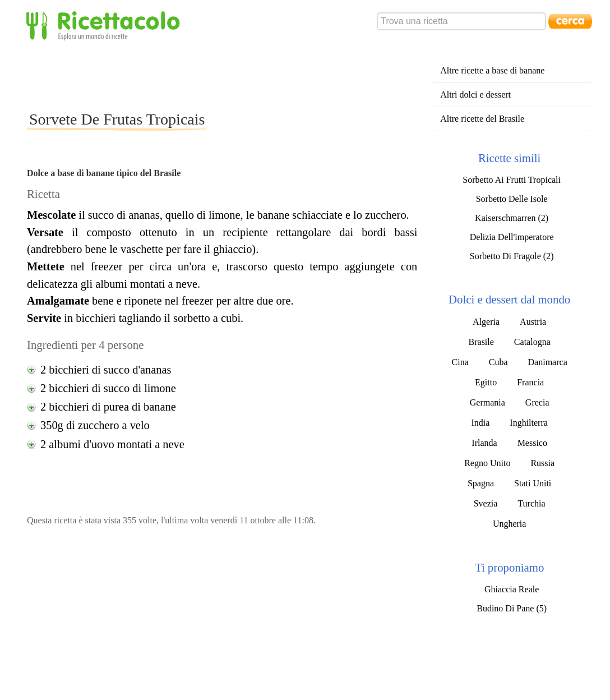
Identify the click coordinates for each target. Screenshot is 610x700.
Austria (533, 322)
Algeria (486, 322)
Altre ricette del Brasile (482, 119)
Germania (487, 402)
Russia (542, 463)
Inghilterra (529, 423)
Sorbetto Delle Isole (512, 199)
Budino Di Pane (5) (512, 608)
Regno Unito (487, 463)
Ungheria (510, 524)
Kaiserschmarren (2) (512, 218)
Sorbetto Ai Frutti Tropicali (512, 180)
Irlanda (484, 443)
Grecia (537, 402)
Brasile (481, 342)
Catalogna (532, 342)
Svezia (486, 503)
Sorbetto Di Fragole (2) (512, 256)
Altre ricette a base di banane (492, 70)
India (480, 423)
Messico (532, 443)
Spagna (481, 483)
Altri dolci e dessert (475, 95)
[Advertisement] (231, 75)
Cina (460, 362)
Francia (530, 382)
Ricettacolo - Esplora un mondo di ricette (105, 25)
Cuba (498, 362)
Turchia (531, 503)
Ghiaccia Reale (512, 589)
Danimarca (548, 362)
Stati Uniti (533, 483)
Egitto (486, 382)
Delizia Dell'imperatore (512, 237)
